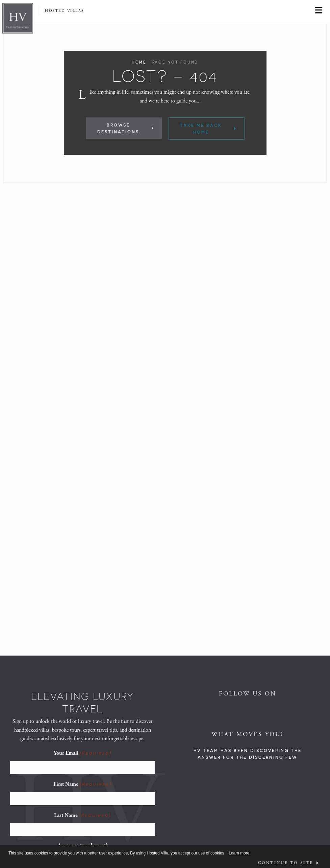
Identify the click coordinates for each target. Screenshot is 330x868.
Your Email (83, 753)
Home (139, 62)
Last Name (82, 815)
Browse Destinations (118, 128)
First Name (82, 784)
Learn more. (240, 853)
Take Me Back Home (201, 129)
